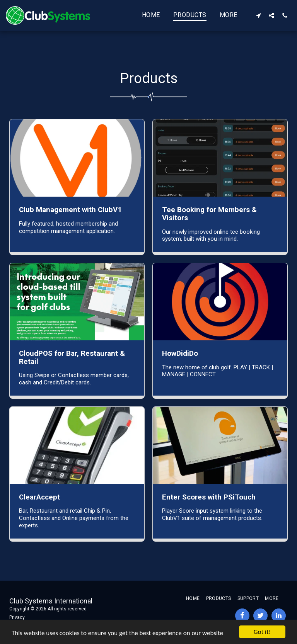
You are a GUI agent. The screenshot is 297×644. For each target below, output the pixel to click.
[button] (258, 15)
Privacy (17, 617)
